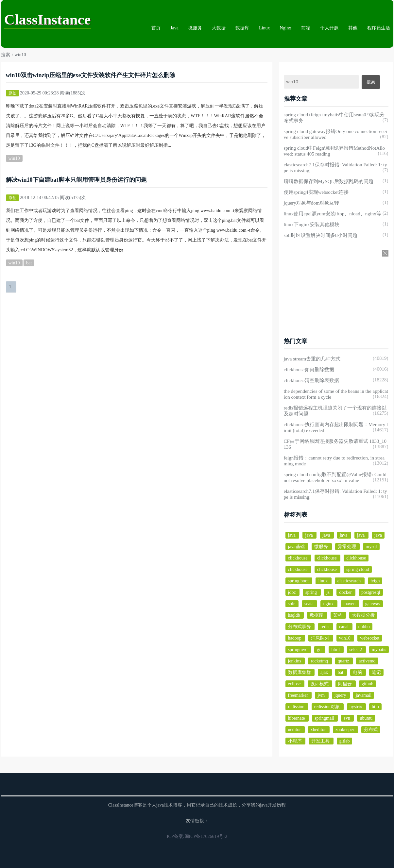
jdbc (293, 592)
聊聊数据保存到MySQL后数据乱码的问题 (329, 181)
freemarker (299, 695)
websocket (370, 638)
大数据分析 (363, 615)
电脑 (358, 672)
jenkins (295, 661)
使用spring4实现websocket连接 (316, 192)
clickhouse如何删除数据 (309, 370)
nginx (329, 604)
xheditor (319, 730)
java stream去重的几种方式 (312, 359)
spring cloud (358, 569)
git (320, 650)
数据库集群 (300, 672)
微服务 (195, 28)
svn (347, 718)
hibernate (297, 718)
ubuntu (366, 718)
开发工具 (321, 741)
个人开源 (329, 28)
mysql (371, 547)
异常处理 (348, 547)
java (292, 535)
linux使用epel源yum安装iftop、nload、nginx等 (333, 214)
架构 (338, 615)
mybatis (379, 650)
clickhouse (298, 558)
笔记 (376, 672)
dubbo (364, 627)
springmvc (298, 650)
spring (312, 592)
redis (325, 627)
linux (323, 581)
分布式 (371, 730)
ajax (325, 672)
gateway (373, 604)
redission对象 (328, 707)
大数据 (219, 28)
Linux (264, 28)
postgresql (371, 592)
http (375, 707)
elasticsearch (350, 581)
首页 (156, 28)
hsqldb (295, 615)
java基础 (297, 547)
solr (292, 604)
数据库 (242, 28)
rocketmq (320, 661)
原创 (12, 93)
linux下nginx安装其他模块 (312, 225)
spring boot (299, 581)
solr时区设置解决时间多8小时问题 (321, 235)
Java (174, 28)
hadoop (295, 638)
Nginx (286, 28)
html (336, 650)
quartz (344, 661)
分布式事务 (300, 627)
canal (344, 627)
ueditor (295, 730)
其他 (353, 28)
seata (309, 604)
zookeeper (345, 730)
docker (346, 592)
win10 (14, 158)
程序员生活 (379, 28)
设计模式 (320, 684)
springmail (325, 718)
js (329, 592)
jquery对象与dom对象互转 (312, 203)
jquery (341, 695)
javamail (364, 695)
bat (29, 263)
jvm (322, 695)
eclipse (295, 684)
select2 (356, 650)
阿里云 (346, 684)
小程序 (296, 741)
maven (350, 604)
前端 (306, 28)
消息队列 (321, 638)
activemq (367, 661)
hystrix (356, 707)
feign (375, 581)
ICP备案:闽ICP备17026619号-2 (197, 836)
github (368, 684)
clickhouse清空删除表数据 (311, 380)
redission (297, 707)
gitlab (345, 741)
